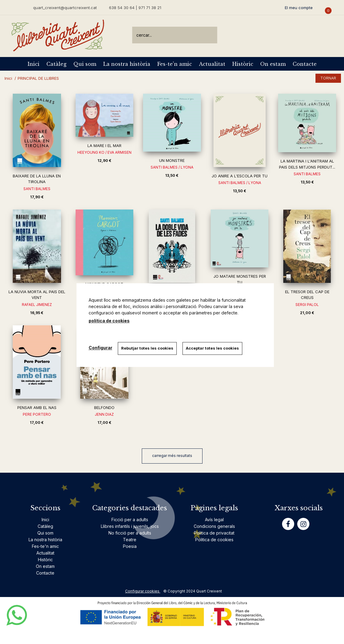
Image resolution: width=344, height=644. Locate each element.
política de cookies (109, 321)
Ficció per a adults (130, 520)
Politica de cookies (214, 540)
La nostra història (127, 64)
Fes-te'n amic (175, 64)
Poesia (130, 546)
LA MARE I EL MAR (104, 146)
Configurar (100, 348)
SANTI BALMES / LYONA (172, 167)
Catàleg (56, 64)
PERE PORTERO (37, 414)
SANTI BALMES (37, 189)
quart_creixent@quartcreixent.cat (65, 7)
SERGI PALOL (307, 305)
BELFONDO (104, 408)
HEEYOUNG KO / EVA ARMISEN (104, 152)
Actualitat (212, 64)
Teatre (130, 540)
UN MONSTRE (172, 160)
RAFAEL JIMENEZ (37, 305)
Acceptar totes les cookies (213, 348)
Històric (243, 64)
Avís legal (214, 520)
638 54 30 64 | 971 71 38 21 (135, 8)
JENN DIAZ (104, 414)
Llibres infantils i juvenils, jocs (130, 526)
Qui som (85, 64)
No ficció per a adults (130, 533)
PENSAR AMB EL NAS (37, 408)
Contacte (305, 64)
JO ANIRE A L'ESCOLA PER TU (240, 176)
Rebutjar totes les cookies (148, 348)
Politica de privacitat (214, 533)
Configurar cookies (143, 591)
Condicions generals (214, 526)
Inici (34, 64)
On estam (273, 64)
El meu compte (299, 8)
